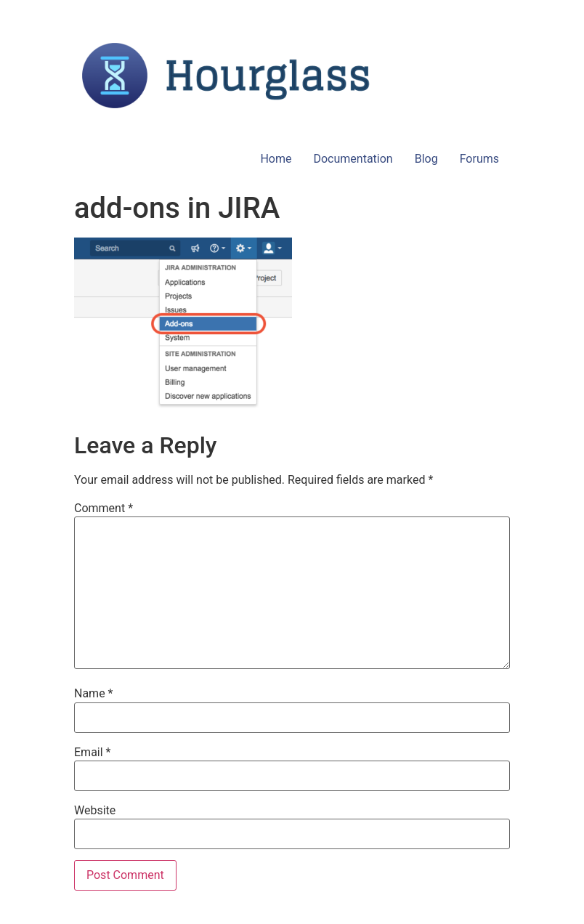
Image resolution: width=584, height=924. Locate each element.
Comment (104, 508)
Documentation (353, 159)
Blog (426, 159)
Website (95, 811)
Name (94, 694)
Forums (479, 159)
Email (92, 753)
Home (276, 159)
